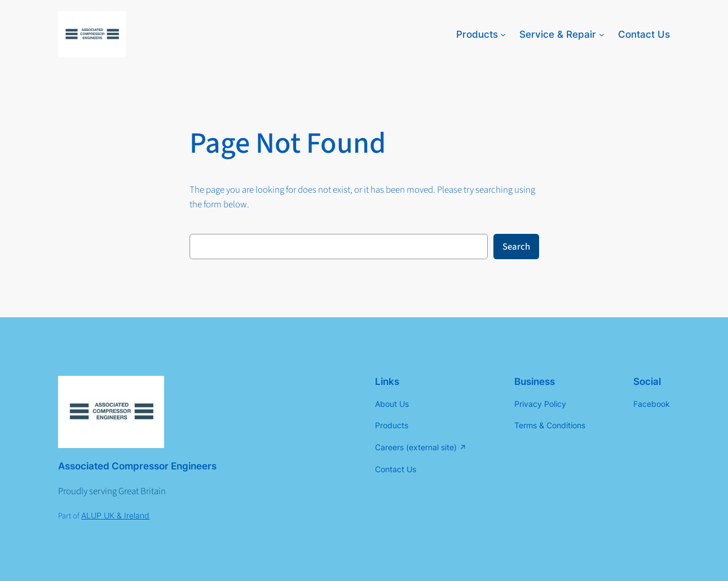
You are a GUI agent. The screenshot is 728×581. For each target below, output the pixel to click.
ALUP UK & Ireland (115, 515)
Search (516, 247)
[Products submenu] (503, 34)
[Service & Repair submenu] (602, 34)
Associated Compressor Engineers (137, 466)
